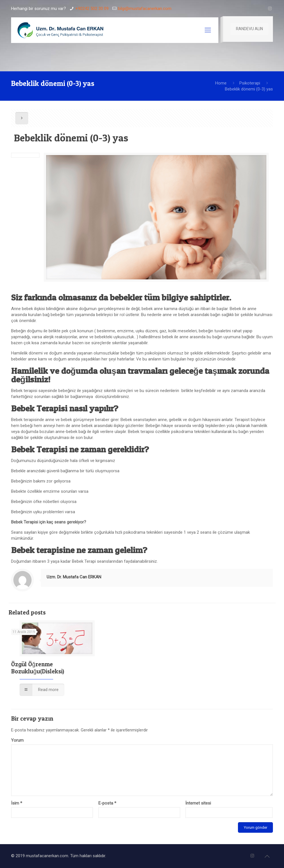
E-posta (107, 803)
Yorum (17, 740)
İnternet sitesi (198, 803)
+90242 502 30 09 (92, 9)
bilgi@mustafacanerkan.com (145, 9)
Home (221, 83)
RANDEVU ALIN (249, 29)
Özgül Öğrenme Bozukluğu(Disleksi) (38, 668)
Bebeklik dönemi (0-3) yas (249, 89)
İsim (17, 803)
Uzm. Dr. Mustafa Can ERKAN (74, 577)
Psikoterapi (250, 83)
